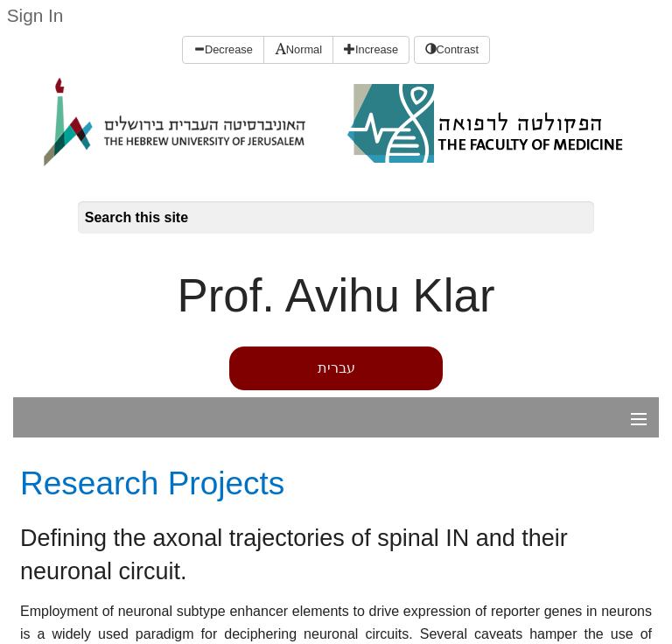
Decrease (223, 49)
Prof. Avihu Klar (336, 295)
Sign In (35, 15)
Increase (371, 49)
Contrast (452, 49)
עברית (336, 368)
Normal (298, 49)
